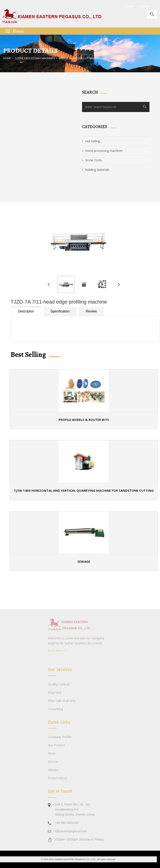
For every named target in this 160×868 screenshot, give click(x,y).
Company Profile (60, 737)
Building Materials (96, 170)
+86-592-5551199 (67, 823)
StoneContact (58, 778)
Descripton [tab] (26, 311)
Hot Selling (91, 141)
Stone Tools (92, 160)
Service (53, 762)
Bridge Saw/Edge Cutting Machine (83, 58)
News (52, 753)
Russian (145, 6)
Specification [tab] (60, 311)
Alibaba (53, 770)
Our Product (56, 745)
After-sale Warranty (62, 701)
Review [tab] (91, 311)
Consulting (55, 709)
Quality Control (59, 684)
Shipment (54, 692)
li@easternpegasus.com (71, 831)
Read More (57, 650)
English (130, 6)
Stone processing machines (35, 58)
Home (7, 58)
